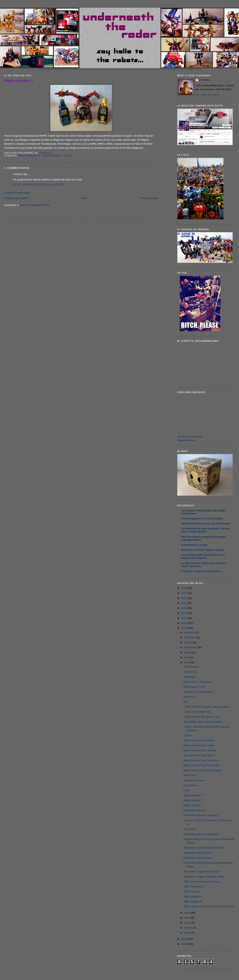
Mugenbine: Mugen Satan (198, 853)
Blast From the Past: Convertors (201, 760)
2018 (184, 588)
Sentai (67, 156)
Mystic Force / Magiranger (198, 682)
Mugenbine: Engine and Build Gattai (203, 877)
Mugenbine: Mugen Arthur (198, 858)
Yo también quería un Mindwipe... (202, 834)
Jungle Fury (190, 672)
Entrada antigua (149, 198)
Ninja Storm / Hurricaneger (198, 692)
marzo (188, 923)
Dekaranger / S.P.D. (194, 687)
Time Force (190, 775)
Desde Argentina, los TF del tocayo (202, 519)
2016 (184, 598)
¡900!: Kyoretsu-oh (194, 887)
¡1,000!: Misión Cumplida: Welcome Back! (207, 707)
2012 (184, 618)
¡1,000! (187, 735)
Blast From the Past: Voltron (199, 740)
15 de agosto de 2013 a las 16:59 (38, 184)
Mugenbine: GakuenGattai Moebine (203, 848)
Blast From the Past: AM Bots (200, 750)
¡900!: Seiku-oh (192, 892)
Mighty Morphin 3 (193, 795)
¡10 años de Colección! (190, 437)
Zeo (186, 702)
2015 (184, 603)
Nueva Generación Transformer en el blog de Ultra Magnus (203, 556)
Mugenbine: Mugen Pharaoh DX (201, 872)
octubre (189, 642)
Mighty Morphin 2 (19, 81)
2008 (184, 944)
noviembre (190, 637)
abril (187, 918)
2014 (184, 608)
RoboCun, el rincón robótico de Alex (203, 550)
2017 (184, 593)
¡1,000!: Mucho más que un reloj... (202, 717)
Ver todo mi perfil (207, 95)
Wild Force (189, 697)
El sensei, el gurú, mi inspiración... (202, 571)
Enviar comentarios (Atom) (35, 205)
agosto (188, 652)
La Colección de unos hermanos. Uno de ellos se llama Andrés (205, 530)
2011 (184, 623)
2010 (184, 628)
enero (188, 933)
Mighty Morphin (192, 805)
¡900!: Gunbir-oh (193, 897)
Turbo (187, 790)
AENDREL (205, 80)
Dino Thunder (191, 667)
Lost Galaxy (190, 785)
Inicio (84, 198)
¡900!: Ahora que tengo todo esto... (203, 882)
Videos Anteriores (187, 440)
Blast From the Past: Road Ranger (203, 770)
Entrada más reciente (16, 198)
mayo (187, 913)
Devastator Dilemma (195, 810)
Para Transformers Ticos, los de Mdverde (206, 524)
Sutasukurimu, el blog (194, 545)
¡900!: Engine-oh (193, 902)
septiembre (191, 647)
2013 (184, 613)
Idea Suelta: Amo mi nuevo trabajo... (204, 722)
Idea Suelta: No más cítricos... (200, 755)
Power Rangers (52, 156)
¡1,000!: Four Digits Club (197, 712)
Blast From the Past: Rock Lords (201, 765)
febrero (188, 928)
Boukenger (189, 677)
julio (187, 657)
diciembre (190, 632)
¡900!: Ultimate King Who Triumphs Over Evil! (209, 907)
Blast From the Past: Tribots (199, 745)
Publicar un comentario (17, 193)
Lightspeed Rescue (194, 780)
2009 (184, 939)
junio (187, 662)
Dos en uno (190, 829)
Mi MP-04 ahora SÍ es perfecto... (201, 815)
